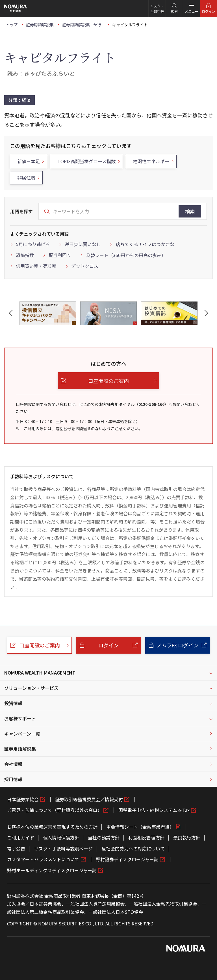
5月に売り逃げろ (33, 244)
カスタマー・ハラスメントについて (43, 859)
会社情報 (13, 764)
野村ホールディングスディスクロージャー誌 (52, 870)
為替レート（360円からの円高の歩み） (126, 255)
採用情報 (13, 779)
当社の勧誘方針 (104, 837)
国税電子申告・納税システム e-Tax (154, 810)
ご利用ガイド (21, 837)
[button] (12, 313)
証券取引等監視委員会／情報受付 (89, 799)
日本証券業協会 (23, 799)
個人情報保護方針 (61, 837)
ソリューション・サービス (31, 688)
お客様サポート (20, 718)
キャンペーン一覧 (22, 734)
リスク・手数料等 (157, 8)
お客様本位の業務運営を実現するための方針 (52, 827)
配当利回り (60, 255)
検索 (190, 211)
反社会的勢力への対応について (133, 848)
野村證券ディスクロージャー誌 (127, 859)
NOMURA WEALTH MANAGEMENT (40, 673)
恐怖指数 (25, 255)
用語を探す (21, 211)
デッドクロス (85, 266)
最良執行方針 (187, 837)
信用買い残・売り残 (36, 266)
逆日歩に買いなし (83, 244)
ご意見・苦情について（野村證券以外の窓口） (55, 810)
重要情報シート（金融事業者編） (140, 827)
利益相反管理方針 (146, 837)
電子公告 (16, 848)
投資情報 (13, 703)
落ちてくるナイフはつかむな (145, 244)
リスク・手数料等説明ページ (63, 848)
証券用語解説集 (20, 749)
